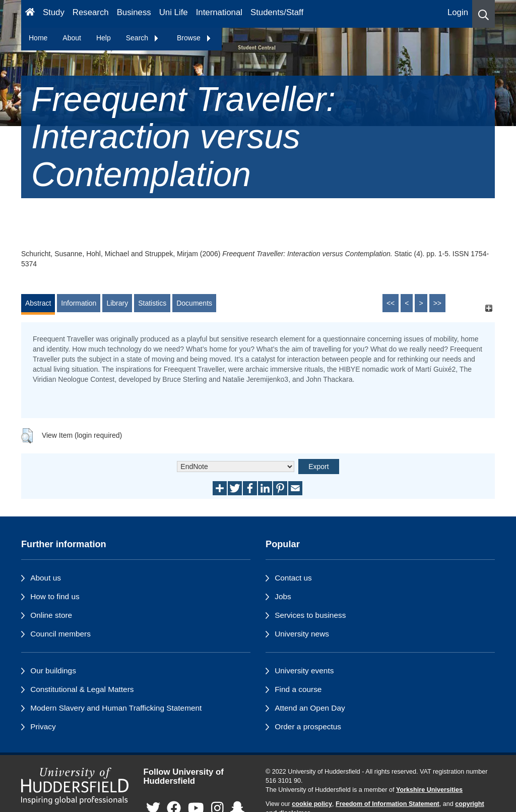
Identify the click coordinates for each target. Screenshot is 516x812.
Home (38, 38)
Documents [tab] (194, 303)
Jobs (283, 596)
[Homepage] (30, 14)
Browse (194, 38)
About (72, 38)
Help (104, 38)
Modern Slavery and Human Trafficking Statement (116, 708)
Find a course (298, 689)
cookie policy (312, 804)
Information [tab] (79, 303)
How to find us (55, 596)
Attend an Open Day (310, 708)
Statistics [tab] (152, 303)
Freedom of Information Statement (388, 804)
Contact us (293, 578)
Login (458, 12)
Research (91, 12)
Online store (51, 615)
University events (304, 671)
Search (143, 38)
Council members (60, 634)
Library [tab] (117, 303)
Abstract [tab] (38, 303)
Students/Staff (277, 12)
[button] (483, 14)
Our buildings (53, 671)
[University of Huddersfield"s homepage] (75, 786)
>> (437, 303)
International (219, 12)
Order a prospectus (308, 727)
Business (134, 12)
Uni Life (174, 12)
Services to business (310, 615)
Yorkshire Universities (429, 790)
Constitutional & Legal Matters (82, 689)
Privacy (43, 727)
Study (54, 12)
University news (302, 634)
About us (46, 578)
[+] (489, 308)
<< (391, 303)
